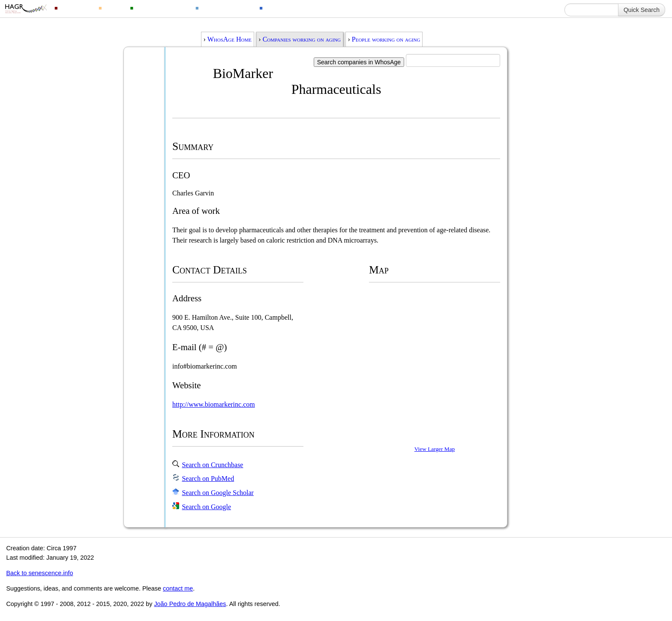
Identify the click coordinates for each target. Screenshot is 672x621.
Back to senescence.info (39, 573)
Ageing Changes (226, 7)
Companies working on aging (302, 39)
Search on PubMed (208, 478)
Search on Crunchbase (212, 465)
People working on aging (386, 39)
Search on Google (206, 507)
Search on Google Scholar (218, 493)
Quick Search (642, 10)
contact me (178, 588)
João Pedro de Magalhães (190, 604)
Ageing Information (294, 7)
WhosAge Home (229, 39)
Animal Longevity (162, 7)
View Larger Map (435, 449)
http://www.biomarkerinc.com (214, 404)
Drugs (113, 7)
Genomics (75, 7)
